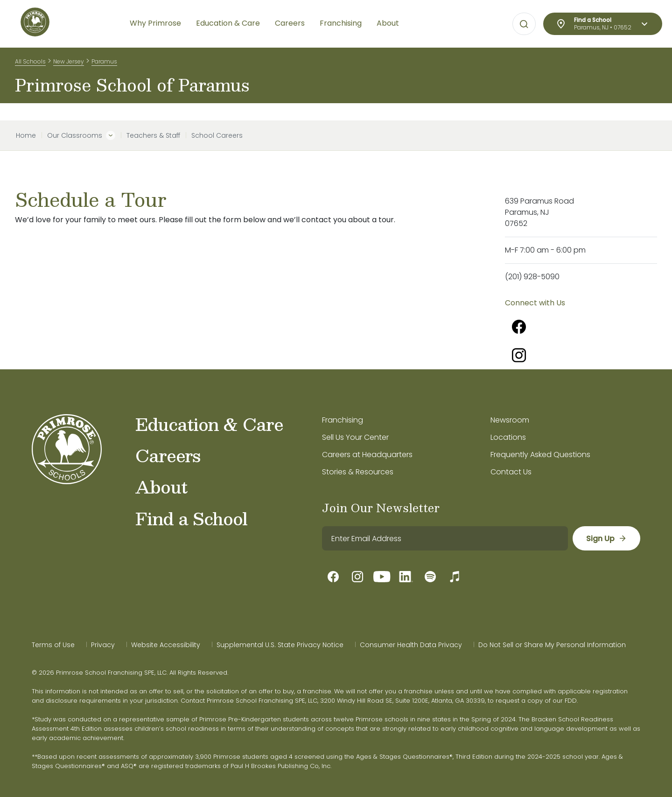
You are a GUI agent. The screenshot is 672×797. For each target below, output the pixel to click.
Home (26, 135)
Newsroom (510, 420)
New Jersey (69, 65)
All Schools (30, 65)
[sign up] (606, 538)
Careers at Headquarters (367, 455)
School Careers (217, 135)
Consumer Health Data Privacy (411, 645)
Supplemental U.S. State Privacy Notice (280, 645)
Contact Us (511, 472)
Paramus (104, 65)
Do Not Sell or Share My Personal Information (552, 645)
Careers (168, 455)
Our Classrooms (75, 135)
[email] (444, 538)
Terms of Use (53, 645)
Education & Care (209, 424)
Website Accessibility (166, 645)
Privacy (103, 645)
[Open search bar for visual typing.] (524, 24)
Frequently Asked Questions (540, 455)
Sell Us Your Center (355, 437)
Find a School (191, 518)
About (161, 487)
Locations (508, 437)
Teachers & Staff (153, 135)
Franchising (343, 420)
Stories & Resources (358, 472)
